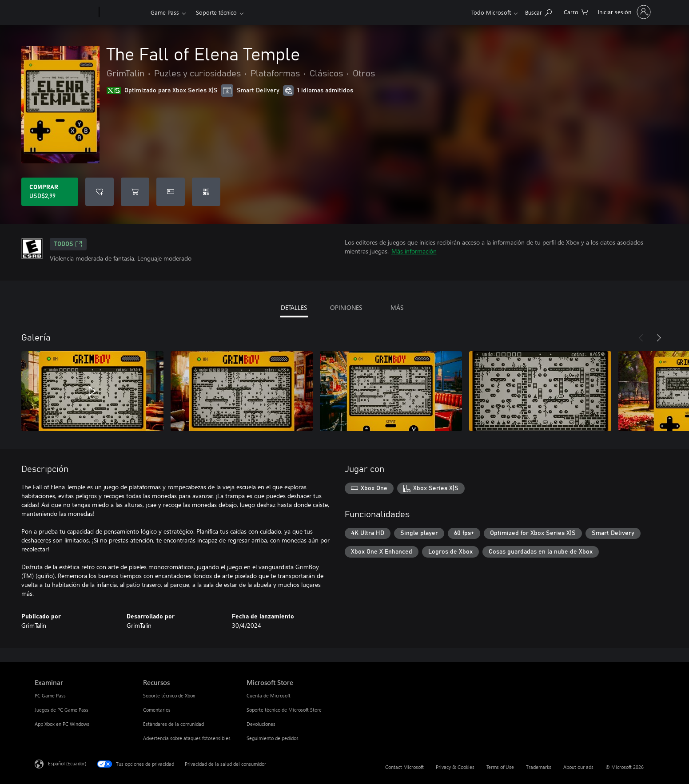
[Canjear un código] (206, 192)
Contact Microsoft (404, 767)
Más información (414, 251)
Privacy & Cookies (455, 767)
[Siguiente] (659, 338)
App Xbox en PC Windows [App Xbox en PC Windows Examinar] (62, 724)
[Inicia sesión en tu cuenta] (623, 12)
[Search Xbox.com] (538, 11)
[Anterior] (641, 338)
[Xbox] (124, 12)
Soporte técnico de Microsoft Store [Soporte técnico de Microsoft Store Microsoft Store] (284, 710)
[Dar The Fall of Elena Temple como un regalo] (171, 192)
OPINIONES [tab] (346, 307)
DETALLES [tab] (294, 307)
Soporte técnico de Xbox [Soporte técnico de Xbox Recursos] (169, 695)
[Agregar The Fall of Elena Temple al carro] (135, 192)
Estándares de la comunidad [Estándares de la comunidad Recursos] (173, 724)
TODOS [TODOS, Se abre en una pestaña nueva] (68, 244)
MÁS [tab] (397, 307)
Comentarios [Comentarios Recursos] (157, 710)
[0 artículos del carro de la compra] (576, 11)
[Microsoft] (65, 12)
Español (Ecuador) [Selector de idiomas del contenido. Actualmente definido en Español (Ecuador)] (67, 763)
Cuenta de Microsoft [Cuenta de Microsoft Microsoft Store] (269, 695)
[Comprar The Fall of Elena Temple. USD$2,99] (50, 192)
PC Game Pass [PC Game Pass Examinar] (50, 695)
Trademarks (539, 767)
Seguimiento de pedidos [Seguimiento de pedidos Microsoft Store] (273, 738)
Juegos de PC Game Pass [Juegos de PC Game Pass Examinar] (62, 710)
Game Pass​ (165, 12)
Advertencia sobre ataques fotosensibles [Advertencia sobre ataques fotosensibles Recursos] (187, 738)
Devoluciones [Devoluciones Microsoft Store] (261, 724)
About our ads (578, 767)
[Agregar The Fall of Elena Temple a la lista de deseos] (100, 192)
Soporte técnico (216, 12)
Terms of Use (500, 767)
